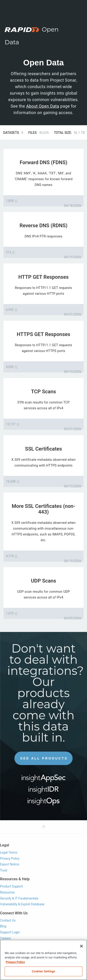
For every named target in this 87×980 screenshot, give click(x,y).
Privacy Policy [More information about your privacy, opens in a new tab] (15, 962)
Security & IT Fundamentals (19, 898)
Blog (3, 926)
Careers (5, 938)
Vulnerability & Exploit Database (22, 904)
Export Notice (10, 864)
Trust (4, 870)
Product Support (11, 886)
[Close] (81, 946)
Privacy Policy (10, 858)
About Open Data (43, 106)
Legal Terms (9, 852)
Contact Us (8, 920)
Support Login (10, 932)
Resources (7, 892)
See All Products (44, 758)
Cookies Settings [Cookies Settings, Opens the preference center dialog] (43, 971)
